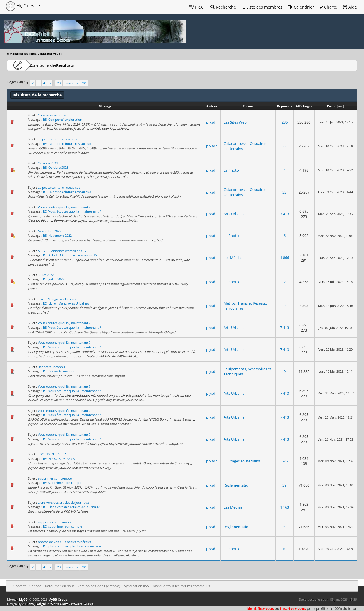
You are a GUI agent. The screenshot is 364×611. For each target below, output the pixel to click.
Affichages (304, 106)
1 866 (285, 258)
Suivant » (71, 83)
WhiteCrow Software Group (72, 604)
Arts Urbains (234, 214)
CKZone (40, 65)
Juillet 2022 (46, 275)
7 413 (285, 214)
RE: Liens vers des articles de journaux (71, 507)
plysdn (212, 122)
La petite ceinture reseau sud (59, 139)
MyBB (23, 599)
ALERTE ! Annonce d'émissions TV (62, 251)
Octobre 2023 (48, 163)
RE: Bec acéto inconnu (59, 371)
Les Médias (233, 258)
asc (340, 106)
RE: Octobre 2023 (56, 167)
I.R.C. (197, 7)
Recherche (223, 7)
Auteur (212, 106)
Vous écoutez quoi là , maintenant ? (64, 207)
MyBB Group (58, 599)
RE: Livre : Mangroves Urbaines (66, 303)
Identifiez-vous (260, 608)
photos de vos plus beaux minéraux (64, 542)
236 (285, 122)
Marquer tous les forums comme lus (181, 586)
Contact (19, 586)
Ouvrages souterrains (242, 461)
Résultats (93, 65)
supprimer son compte (55, 478)
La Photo (231, 170)
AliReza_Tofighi (34, 604)
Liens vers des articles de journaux (63, 502)
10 (284, 549)
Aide (350, 7)
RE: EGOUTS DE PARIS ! (60, 459)
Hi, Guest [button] (21, 6)
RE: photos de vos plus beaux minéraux (72, 546)
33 (284, 146)
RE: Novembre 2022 (57, 235)
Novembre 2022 (49, 231)
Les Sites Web (235, 122)
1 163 (285, 507)
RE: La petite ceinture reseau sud (67, 144)
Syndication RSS (136, 586)
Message (105, 106)
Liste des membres (262, 7)
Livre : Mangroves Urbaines (58, 299)
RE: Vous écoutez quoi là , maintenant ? (72, 211)
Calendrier (301, 7)
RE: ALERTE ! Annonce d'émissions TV (70, 255)
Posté (331, 106)
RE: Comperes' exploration (63, 119)
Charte (328, 7)
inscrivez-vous (293, 608)
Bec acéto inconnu (51, 367)
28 (59, 83)
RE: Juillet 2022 (54, 279)
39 (284, 485)
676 (285, 461)
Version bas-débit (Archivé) (99, 586)
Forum (248, 106)
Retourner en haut (60, 586)
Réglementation (237, 485)
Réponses (284, 106)
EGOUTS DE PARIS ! (52, 454)
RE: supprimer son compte (63, 483)
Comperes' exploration (55, 115)
